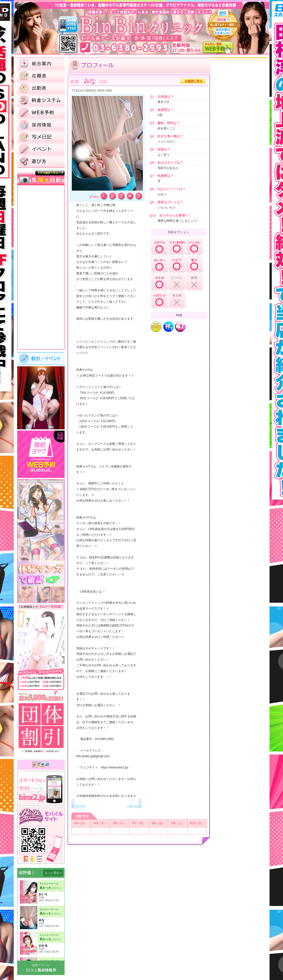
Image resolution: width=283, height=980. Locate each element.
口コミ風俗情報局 (41, 970)
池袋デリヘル (41, 965)
